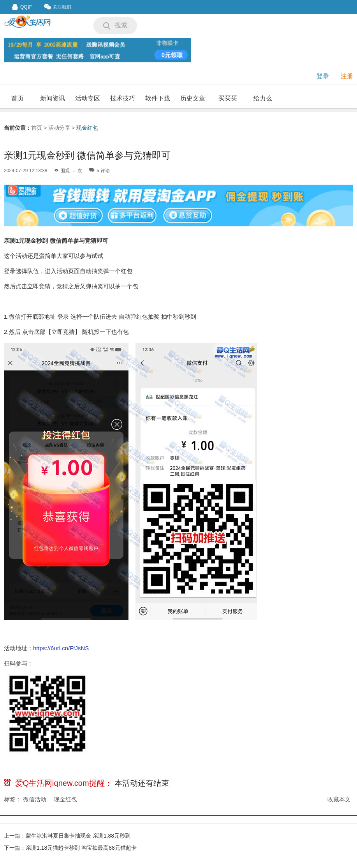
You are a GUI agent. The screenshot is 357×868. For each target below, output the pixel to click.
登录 (323, 76)
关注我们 (58, 7)
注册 (347, 76)
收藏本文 (339, 799)
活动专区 (88, 98)
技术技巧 (123, 98)
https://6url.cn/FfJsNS (61, 648)
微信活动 (35, 799)
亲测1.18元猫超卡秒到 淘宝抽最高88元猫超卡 (81, 848)
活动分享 (59, 128)
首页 (18, 98)
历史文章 (193, 98)
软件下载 (158, 98)
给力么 (263, 98)
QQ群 (22, 7)
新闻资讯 (53, 98)
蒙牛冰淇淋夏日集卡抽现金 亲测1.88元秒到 (78, 836)
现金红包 (87, 128)
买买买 (228, 98)
